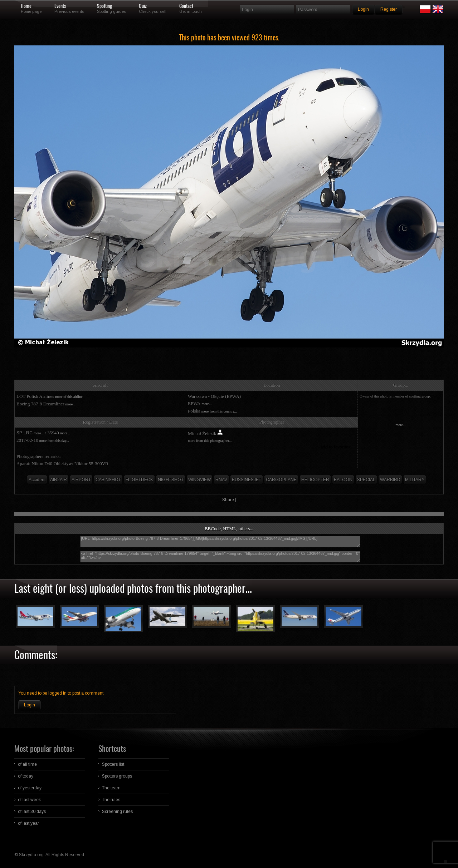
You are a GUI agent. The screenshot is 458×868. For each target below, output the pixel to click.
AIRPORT (81, 480)
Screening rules (117, 812)
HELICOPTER (315, 480)
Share (228, 500)
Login (30, 705)
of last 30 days (32, 812)
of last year (28, 823)
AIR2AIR (59, 480)
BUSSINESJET (247, 480)
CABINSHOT (108, 480)
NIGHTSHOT (171, 480)
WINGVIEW (199, 480)
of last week (29, 800)
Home (26, 6)
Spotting (104, 6)
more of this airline (69, 397)
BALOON (343, 480)
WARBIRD (390, 480)
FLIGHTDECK (139, 480)
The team (111, 788)
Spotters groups (117, 776)
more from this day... (54, 441)
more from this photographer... (210, 441)
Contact (186, 6)
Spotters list (113, 764)
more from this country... (219, 411)
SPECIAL (366, 480)
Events (60, 6)
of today (26, 776)
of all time (27, 764)
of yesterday (30, 788)
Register (389, 9)
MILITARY (415, 480)
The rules (111, 800)
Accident (37, 480)
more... (70, 404)
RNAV (221, 480)
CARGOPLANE (281, 480)
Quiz (143, 6)
